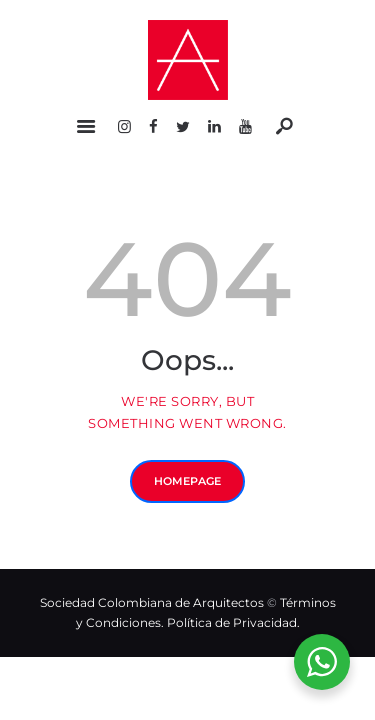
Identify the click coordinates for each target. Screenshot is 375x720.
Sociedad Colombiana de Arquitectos (152, 602)
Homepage (187, 481)
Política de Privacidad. (233, 622)
